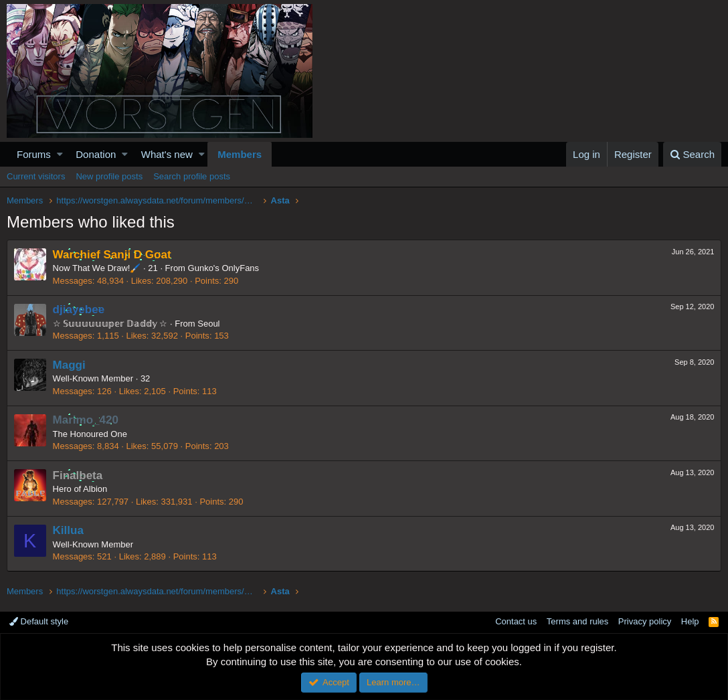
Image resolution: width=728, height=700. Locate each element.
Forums (34, 154)
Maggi (69, 365)
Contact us (516, 621)
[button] (60, 154)
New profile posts (109, 176)
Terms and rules (577, 621)
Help (690, 621)
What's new (167, 154)
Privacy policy (645, 621)
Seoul (209, 324)
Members (240, 154)
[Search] (692, 154)
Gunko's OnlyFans (224, 268)
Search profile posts (192, 176)
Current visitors (36, 176)
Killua (68, 530)
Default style (39, 621)
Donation (96, 154)
